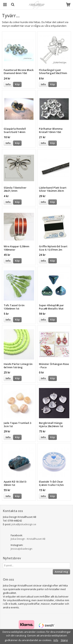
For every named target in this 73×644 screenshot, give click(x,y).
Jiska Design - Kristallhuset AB (28, 539)
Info (8, 84)
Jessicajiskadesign (22, 549)
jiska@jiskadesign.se (24, 524)
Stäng (64, 640)
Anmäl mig (61, 572)
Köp (17, 84)
